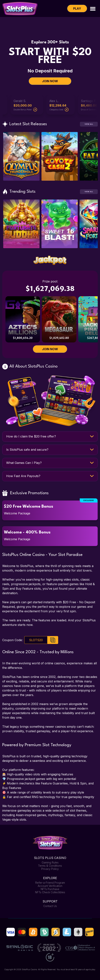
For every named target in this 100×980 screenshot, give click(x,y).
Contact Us (50, 906)
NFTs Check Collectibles (50, 892)
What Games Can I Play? (24, 463)
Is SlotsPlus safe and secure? (27, 450)
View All (89, 124)
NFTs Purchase (50, 889)
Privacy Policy (50, 869)
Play (77, 8)
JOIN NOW (50, 81)
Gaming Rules (50, 862)
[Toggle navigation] (93, 8)
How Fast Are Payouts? (23, 476)
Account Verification (50, 886)
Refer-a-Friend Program (50, 883)
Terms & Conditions (50, 866)
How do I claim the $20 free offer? (31, 436)
